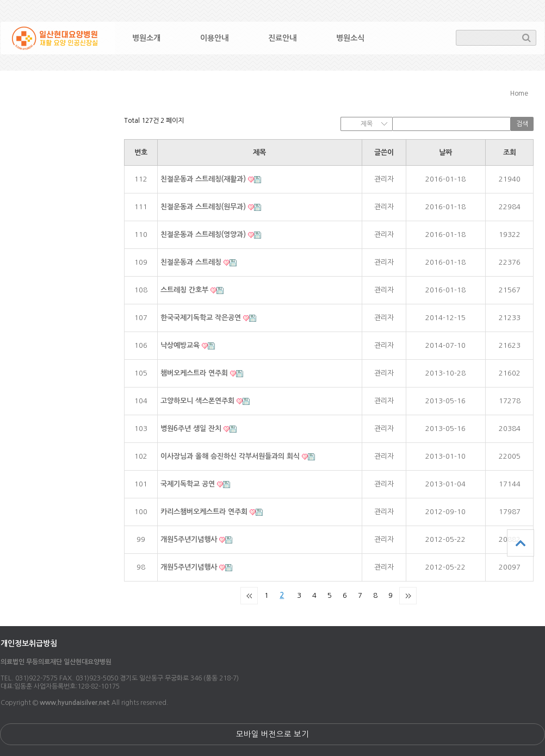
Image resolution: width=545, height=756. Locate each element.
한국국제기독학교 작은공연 (202, 318)
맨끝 (408, 596)
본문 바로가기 (0, 0)
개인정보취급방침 (29, 643)
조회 (510, 152)
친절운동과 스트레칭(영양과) (204, 235)
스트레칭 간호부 (185, 290)
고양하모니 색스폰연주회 (199, 401)
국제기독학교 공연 (189, 484)
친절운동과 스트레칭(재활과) (204, 179)
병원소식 (350, 38)
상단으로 (521, 543)
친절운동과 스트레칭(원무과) (204, 207)
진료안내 (282, 38)
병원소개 (146, 38)
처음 (249, 596)
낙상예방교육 (181, 345)
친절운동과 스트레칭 (192, 262)
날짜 (445, 152)
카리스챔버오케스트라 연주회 (205, 512)
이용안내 (214, 38)
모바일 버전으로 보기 (272, 734)
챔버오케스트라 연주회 (195, 373)
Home (519, 93)
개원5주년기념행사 (190, 539)
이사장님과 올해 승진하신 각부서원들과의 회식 (231, 456)
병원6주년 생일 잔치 (192, 429)
